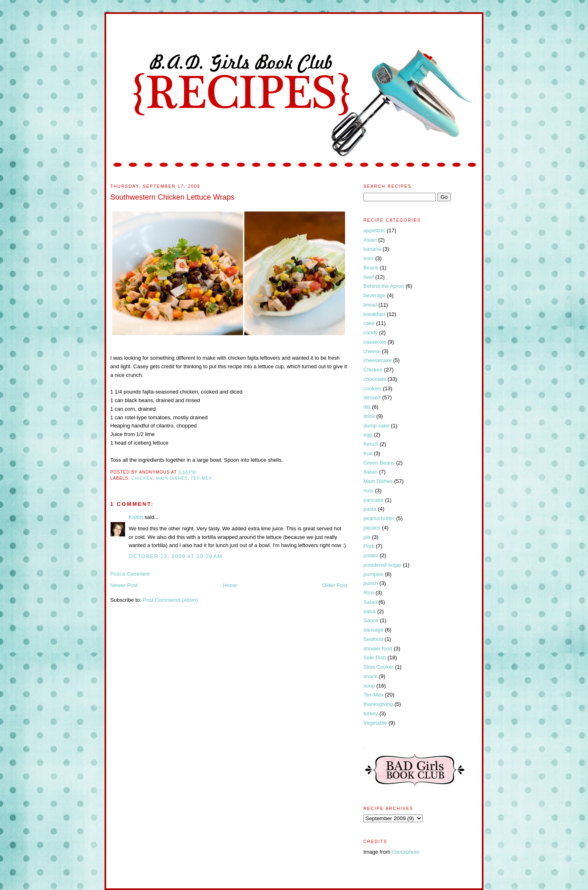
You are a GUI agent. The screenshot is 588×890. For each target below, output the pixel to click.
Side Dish (375, 657)
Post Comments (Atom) (170, 600)
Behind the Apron (384, 286)
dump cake (376, 426)
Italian (371, 472)
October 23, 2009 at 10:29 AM (176, 556)
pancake (373, 500)
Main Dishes (172, 478)
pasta (370, 509)
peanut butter (379, 518)
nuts (369, 491)
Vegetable (375, 723)
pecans (372, 528)
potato (371, 555)
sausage (373, 630)
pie (367, 537)
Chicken (142, 478)
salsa (370, 611)
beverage (374, 295)
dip (367, 407)
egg (368, 435)
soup (369, 686)
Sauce (371, 620)
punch (371, 583)
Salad (370, 602)
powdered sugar (382, 565)
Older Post (335, 585)
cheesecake (378, 360)
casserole (375, 342)
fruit (368, 453)
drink (369, 416)
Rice (369, 593)
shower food (378, 649)
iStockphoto (405, 852)
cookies (372, 388)
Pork (369, 546)
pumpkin (373, 574)
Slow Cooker (379, 667)
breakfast (374, 314)
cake (369, 323)
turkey (371, 713)
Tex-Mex (201, 478)
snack (370, 676)
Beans (371, 268)
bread (370, 305)
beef (369, 277)
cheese (372, 351)
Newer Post (124, 585)
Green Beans (379, 463)
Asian (370, 240)
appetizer (374, 230)
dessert (372, 397)
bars (369, 258)
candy (371, 333)
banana (372, 249)
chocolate (375, 379)
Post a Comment (130, 574)
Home (230, 585)
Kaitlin (136, 517)
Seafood (373, 639)
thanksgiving (378, 704)
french (371, 444)
